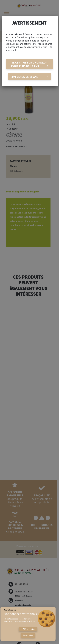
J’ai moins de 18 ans (25, 77)
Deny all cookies (10, 610)
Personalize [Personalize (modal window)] (28, 635)
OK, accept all (28, 629)
